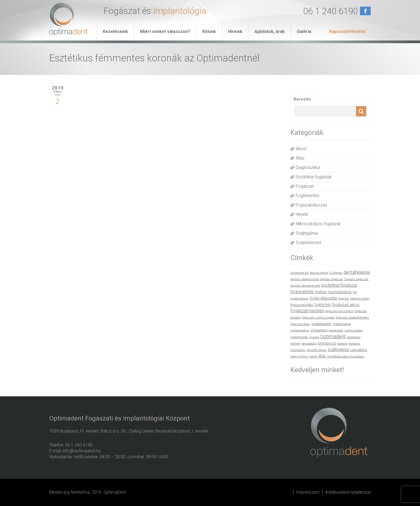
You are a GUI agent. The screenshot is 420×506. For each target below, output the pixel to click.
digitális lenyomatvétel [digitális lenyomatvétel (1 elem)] (305, 286)
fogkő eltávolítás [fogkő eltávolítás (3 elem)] (323, 298)
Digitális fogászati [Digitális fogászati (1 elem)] (356, 279)
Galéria (304, 32)
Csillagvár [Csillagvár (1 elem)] (336, 273)
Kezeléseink (115, 32)
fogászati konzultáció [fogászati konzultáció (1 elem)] (339, 311)
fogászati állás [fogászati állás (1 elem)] (300, 324)
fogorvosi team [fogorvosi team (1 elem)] (360, 299)
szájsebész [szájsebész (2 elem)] (359, 350)
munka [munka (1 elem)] (314, 337)
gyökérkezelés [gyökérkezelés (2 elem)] (321, 324)
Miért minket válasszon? (165, 32)
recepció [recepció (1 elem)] (342, 344)
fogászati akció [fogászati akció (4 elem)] (346, 305)
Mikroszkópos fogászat (318, 224)
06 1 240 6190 (331, 11)
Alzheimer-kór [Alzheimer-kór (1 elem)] (300, 273)
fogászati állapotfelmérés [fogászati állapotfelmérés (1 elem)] (352, 318)
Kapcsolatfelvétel (347, 32)
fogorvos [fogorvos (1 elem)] (344, 299)
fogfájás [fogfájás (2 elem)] (321, 292)
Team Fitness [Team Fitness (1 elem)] (299, 357)
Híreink (235, 32)
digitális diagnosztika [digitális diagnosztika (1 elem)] (305, 279)
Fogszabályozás (311, 205)
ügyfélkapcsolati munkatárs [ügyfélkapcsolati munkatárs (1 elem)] (346, 357)
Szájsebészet (308, 243)
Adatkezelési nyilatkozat (348, 492)
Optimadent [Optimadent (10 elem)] (333, 337)
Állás (300, 158)
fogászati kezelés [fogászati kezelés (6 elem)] (307, 311)
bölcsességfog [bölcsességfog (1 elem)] (319, 273)
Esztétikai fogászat (314, 177)
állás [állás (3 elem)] (322, 356)
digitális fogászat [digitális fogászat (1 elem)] (332, 279)
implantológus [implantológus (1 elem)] (300, 330)
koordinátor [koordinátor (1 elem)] (336, 330)
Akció (301, 149)
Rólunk (209, 32)
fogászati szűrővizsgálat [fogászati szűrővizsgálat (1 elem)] (318, 318)
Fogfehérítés (308, 196)
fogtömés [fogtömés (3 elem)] (322, 305)
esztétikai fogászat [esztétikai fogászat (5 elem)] (339, 285)
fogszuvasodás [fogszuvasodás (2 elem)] (302, 305)
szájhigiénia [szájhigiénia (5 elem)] (338, 350)
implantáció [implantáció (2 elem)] (319, 330)
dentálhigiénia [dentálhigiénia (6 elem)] (357, 272)
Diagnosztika (308, 167)
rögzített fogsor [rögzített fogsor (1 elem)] (317, 350)
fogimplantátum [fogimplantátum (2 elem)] (340, 292)
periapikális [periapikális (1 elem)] (309, 344)
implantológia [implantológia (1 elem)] (342, 324)
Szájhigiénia (307, 233)
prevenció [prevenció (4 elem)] (327, 343)
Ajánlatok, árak (270, 32)
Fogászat (305, 186)
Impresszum (308, 492)
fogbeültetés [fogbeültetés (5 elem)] (302, 292)
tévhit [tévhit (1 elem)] (313, 357)
